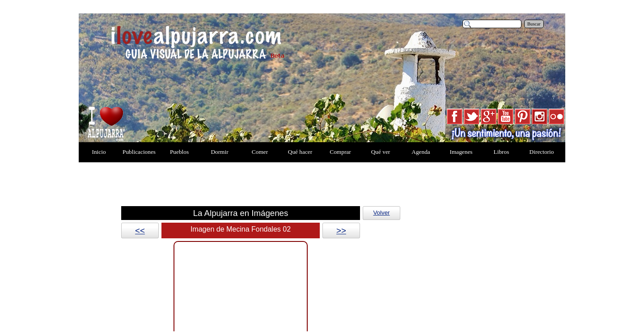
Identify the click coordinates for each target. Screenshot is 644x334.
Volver (381, 213)
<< (140, 230)
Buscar (534, 24)
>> (341, 230)
